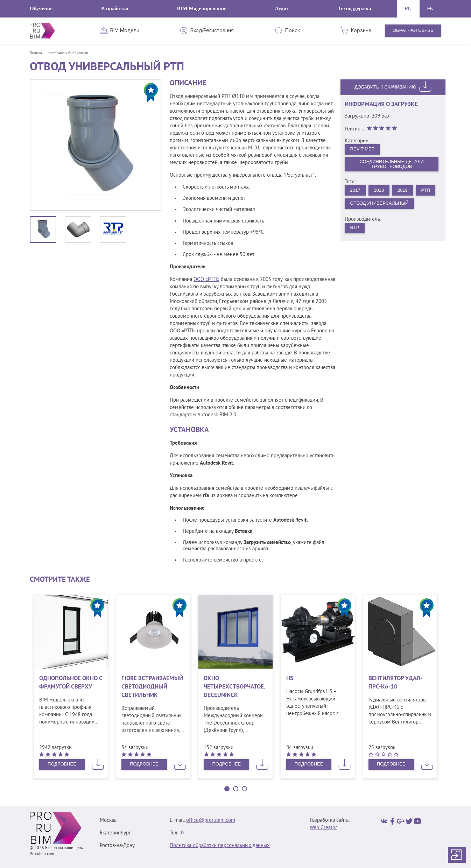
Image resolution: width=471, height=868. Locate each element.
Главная (36, 53)
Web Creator (323, 828)
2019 (403, 190)
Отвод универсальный (379, 203)
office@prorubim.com (211, 821)
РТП (425, 190)
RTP (355, 228)
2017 (355, 190)
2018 (379, 190)
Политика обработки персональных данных (220, 846)
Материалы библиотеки (68, 53)
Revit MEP (363, 149)
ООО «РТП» (206, 280)
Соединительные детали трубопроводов (392, 164)
